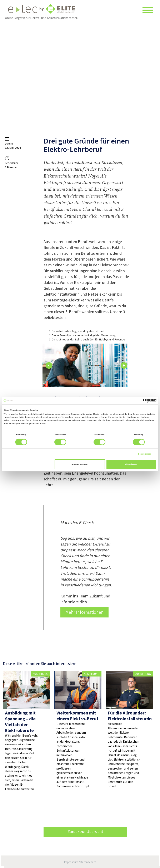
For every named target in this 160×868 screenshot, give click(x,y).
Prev (49, 365)
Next (124, 365)
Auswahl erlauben (80, 464)
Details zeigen (145, 454)
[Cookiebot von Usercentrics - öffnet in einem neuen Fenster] (138, 401)
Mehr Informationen (84, 612)
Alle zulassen (131, 464)
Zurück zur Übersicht (85, 831)
